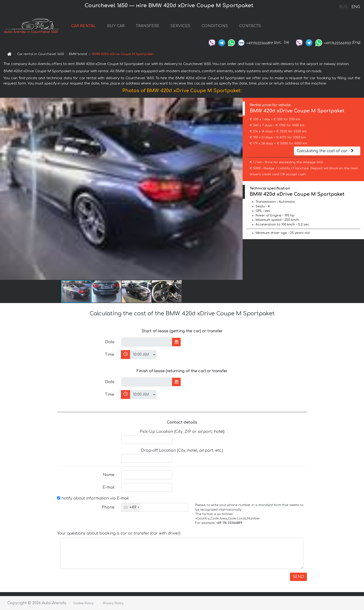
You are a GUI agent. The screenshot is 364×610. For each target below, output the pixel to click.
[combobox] (131, 507)
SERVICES (180, 26)
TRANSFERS (148, 26)
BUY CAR (116, 26)
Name (109, 475)
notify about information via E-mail (93, 498)
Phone (108, 507)
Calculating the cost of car (326, 151)
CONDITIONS (215, 26)
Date (110, 342)
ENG (356, 7)
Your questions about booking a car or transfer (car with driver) (119, 533)
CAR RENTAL (83, 26)
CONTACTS (250, 26)
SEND (298, 577)
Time (110, 355)
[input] (147, 342)
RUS (343, 7)
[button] (238, 189)
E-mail (109, 487)
